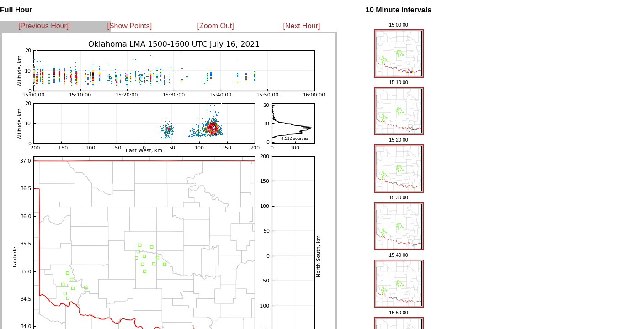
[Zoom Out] (216, 26)
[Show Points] (129, 26)
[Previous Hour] (43, 26)
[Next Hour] (301, 26)
